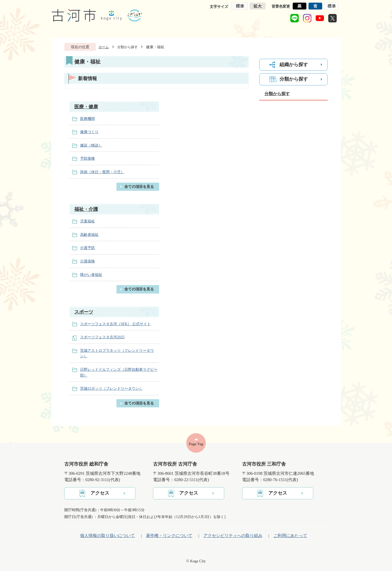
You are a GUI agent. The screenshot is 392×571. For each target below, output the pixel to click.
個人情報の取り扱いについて (107, 536)
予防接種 (87, 158)
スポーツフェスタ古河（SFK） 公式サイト (115, 324)
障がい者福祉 (91, 275)
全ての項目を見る (139, 187)
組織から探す (294, 65)
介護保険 (87, 261)
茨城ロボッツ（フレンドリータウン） (111, 388)
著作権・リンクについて (169, 536)
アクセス (100, 493)
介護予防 (87, 248)
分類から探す (128, 47)
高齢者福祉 (89, 235)
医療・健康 (86, 107)
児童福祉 (87, 221)
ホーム (104, 47)
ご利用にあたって (290, 536)
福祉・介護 (86, 209)
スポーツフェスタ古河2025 (102, 337)
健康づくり (89, 132)
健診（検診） (91, 145)
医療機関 (87, 119)
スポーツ (84, 312)
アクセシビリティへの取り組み (233, 536)
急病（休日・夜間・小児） (102, 172)
